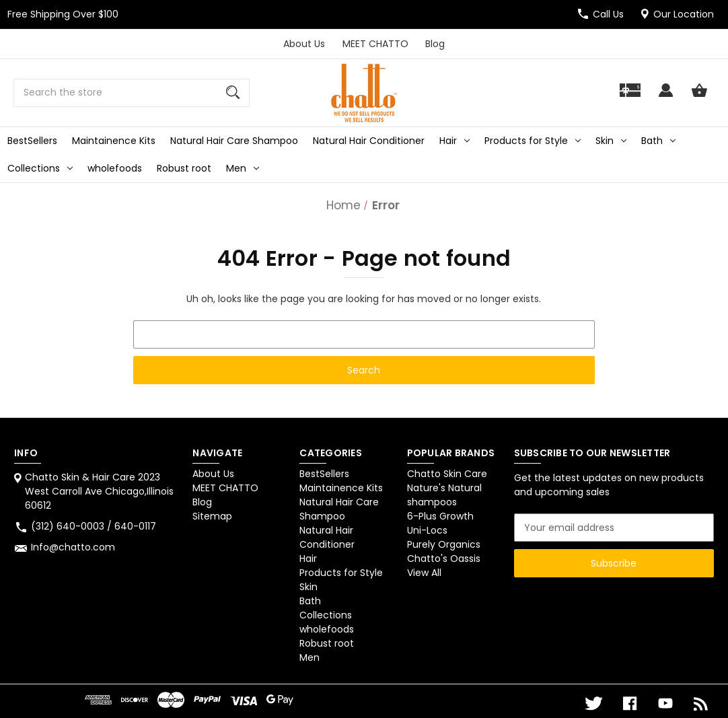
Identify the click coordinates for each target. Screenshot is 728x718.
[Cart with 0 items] (699, 97)
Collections (40, 168)
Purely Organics (444, 544)
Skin (611, 141)
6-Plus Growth (440, 516)
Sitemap (212, 516)
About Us (304, 44)
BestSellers (32, 141)
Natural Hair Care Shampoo (234, 141)
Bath (658, 141)
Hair (454, 141)
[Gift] (630, 97)
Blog (435, 44)
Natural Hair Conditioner (369, 141)
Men (243, 168)
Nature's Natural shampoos (444, 495)
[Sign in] (666, 97)
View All (424, 573)
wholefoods (115, 168)
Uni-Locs (427, 530)
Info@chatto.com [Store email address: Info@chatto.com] (73, 547)
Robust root (184, 168)
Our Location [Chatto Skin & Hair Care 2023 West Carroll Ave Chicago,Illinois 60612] (684, 14)
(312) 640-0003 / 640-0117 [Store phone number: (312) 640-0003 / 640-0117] (94, 526)
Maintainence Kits (114, 141)
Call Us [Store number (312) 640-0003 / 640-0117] (608, 14)
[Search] (233, 93)
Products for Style (533, 141)
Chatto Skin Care (447, 474)
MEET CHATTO (375, 44)
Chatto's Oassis (444, 559)
